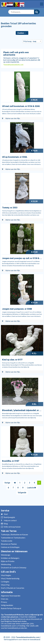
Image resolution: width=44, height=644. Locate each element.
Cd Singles (5, 582)
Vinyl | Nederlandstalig (10, 578)
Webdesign (6, 555)
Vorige (7, 483)
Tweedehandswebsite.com (13, 65)
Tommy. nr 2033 (10, 208)
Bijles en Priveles (8, 561)
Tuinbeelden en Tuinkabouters (13, 538)
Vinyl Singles (6, 575)
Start (6, 514)
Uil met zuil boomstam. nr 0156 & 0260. (21, 106)
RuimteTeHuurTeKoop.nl (11, 608)
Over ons (5, 599)
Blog (6, 524)
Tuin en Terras (9, 531)
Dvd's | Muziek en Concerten (13, 588)
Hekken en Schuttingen (10, 547)
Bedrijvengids (9, 517)
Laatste (32, 488)
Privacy (4, 602)
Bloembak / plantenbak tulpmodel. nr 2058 (23, 410)
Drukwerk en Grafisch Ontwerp (14, 568)
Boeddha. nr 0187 (11, 461)
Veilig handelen (7, 605)
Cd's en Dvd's (8, 572)
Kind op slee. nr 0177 (12, 360)
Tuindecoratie (7, 541)
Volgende (22, 493)
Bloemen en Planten (9, 544)
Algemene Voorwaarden (11, 596)
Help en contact (10, 520)
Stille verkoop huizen (12, 527)
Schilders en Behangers (10, 558)
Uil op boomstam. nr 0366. (15, 157)
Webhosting (6, 564)
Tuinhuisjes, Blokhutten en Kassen (14, 534)
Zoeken (22, 33)
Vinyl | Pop (5, 585)
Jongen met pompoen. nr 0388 (17, 309)
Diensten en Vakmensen (14, 551)
